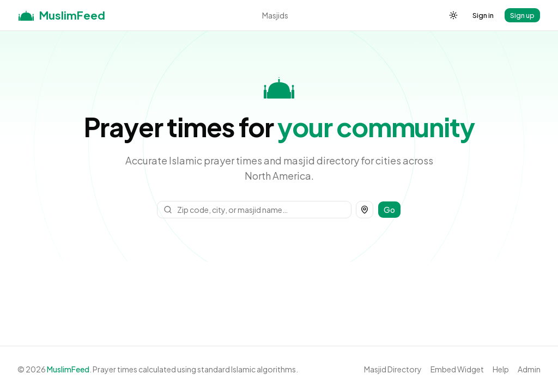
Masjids (275, 15)
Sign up (522, 15)
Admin (529, 369)
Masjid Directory (393, 369)
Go (389, 210)
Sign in (483, 15)
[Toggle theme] (453, 15)
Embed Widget (457, 369)
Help (501, 369)
